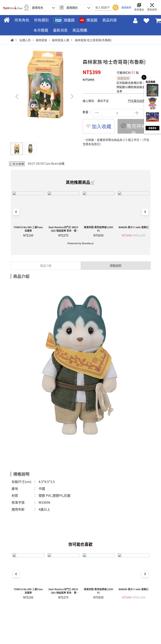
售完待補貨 (133, 128)
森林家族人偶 (61, 40)
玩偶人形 (25, 40)
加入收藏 (99, 126)
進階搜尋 (126, 8)
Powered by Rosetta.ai (80, 243)
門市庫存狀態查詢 (139, 101)
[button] (72, 96)
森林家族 (41, 40)
